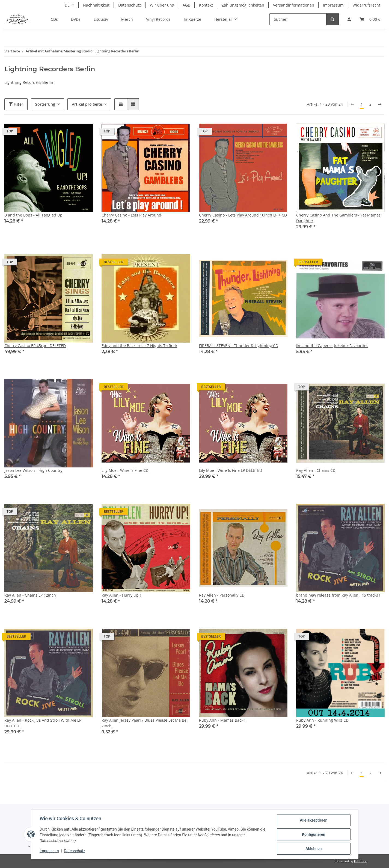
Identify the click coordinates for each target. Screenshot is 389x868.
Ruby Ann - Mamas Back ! (222, 720)
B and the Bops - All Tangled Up (33, 215)
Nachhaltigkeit (96, 5)
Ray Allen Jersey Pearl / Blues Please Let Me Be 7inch (144, 723)
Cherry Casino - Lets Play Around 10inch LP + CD (243, 215)
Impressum (49, 851)
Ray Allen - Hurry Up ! (121, 595)
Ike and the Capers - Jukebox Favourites (332, 346)
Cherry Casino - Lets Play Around (131, 215)
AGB (186, 5)
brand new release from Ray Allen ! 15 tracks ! (338, 595)
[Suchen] (298, 19)
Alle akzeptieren (314, 820)
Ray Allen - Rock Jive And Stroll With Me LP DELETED (43, 723)
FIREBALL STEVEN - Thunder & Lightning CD (239, 346)
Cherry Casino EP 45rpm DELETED (35, 346)
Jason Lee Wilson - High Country (33, 470)
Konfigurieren (314, 834)
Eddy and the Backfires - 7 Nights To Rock (139, 346)
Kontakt (206, 5)
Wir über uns (162, 5)
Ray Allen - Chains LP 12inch (30, 595)
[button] (349, 19)
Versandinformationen (294, 5)
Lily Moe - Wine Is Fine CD (125, 470)
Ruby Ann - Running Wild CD (322, 720)
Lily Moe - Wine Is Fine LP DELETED (231, 470)
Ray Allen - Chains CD (316, 470)
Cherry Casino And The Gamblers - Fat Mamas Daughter (338, 218)
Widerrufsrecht (366, 5)
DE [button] (67, 5)
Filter (16, 104)
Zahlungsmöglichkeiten (243, 5)
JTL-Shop (361, 861)
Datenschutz (75, 851)
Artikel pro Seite (87, 104)
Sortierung (45, 104)
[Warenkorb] (370, 19)
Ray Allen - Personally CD (222, 595)
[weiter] (380, 104)
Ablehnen (314, 849)
